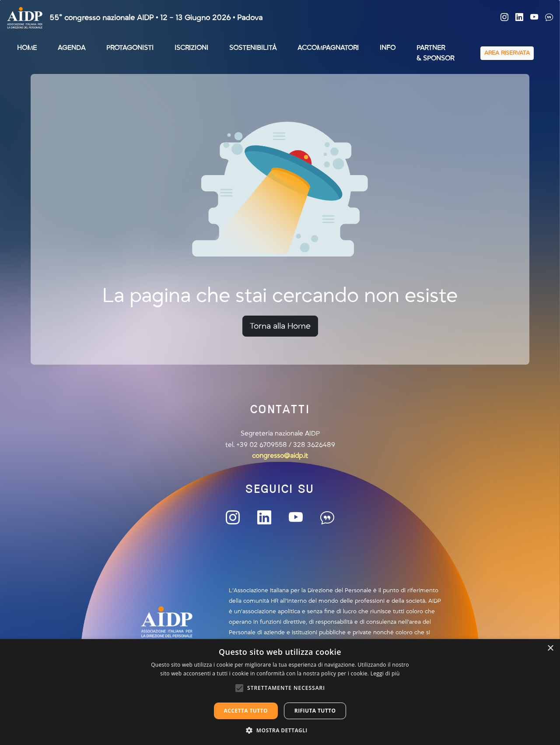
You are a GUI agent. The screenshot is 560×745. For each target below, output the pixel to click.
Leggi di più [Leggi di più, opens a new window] (385, 673)
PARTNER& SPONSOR (435, 53)
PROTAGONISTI (130, 48)
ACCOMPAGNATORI (328, 48)
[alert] (280, 692)
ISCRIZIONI (191, 48)
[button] (280, 730)
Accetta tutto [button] (246, 711)
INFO (388, 48)
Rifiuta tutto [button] (315, 711)
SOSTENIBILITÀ (253, 48)
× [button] (550, 648)
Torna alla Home (280, 326)
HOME (27, 48)
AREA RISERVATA (507, 53)
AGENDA (72, 48)
